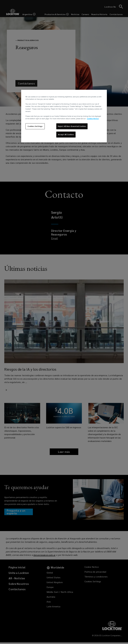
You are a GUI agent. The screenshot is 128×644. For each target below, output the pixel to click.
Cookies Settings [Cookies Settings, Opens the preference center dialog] (35, 126)
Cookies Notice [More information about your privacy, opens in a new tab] (93, 119)
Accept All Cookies (66, 134)
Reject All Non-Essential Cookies (72, 126)
